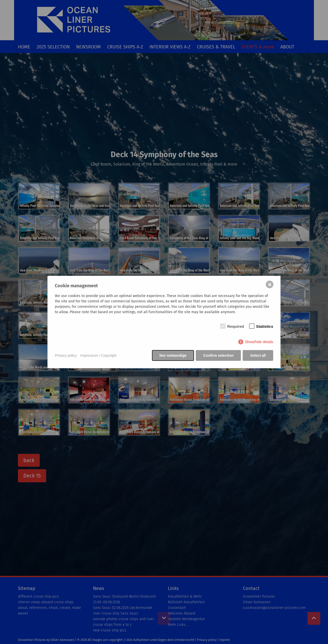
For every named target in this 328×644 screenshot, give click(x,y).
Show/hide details (259, 342)
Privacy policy (66, 355)
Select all (258, 355)
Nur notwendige (173, 355)
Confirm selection (218, 355)
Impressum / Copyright (99, 355)
